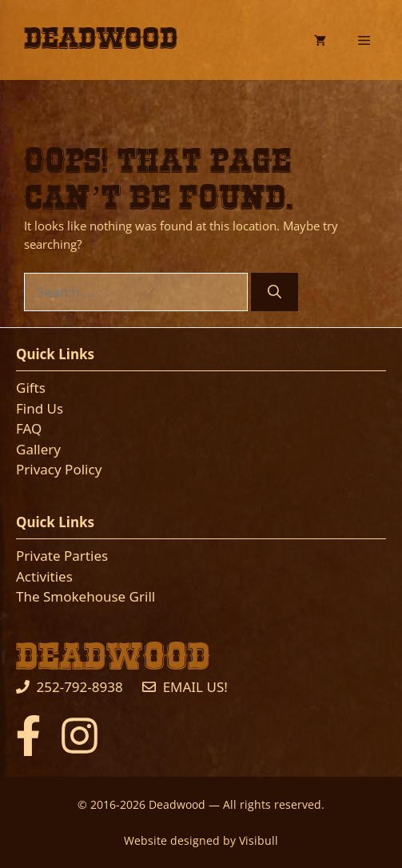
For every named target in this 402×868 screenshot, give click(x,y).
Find (32, 408)
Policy (82, 469)
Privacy (39, 469)
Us (56, 408)
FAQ (29, 428)
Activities (44, 576)
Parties (86, 556)
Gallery (38, 449)
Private (40, 556)
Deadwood (101, 39)
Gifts (31, 388)
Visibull (259, 840)
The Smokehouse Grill (86, 596)
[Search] (275, 292)
